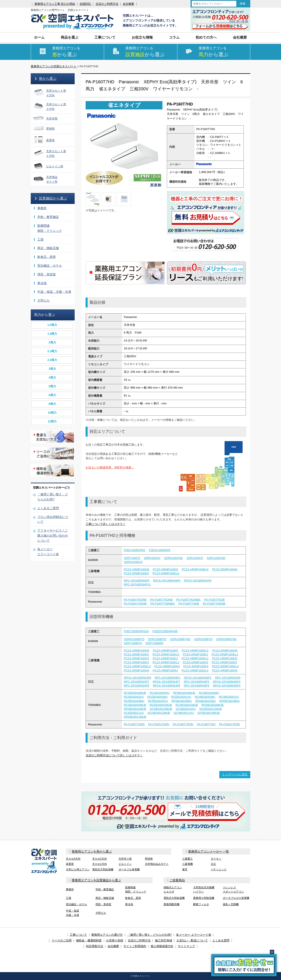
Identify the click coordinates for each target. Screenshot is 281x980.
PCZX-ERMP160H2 (136, 658)
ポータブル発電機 (129, 869)
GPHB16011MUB (135, 717)
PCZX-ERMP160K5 (136, 654)
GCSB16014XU (186, 709)
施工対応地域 (164, 940)
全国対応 (86, 4)
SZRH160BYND (226, 639)
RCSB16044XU (160, 693)
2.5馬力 (52, 360)
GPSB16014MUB (208, 713)
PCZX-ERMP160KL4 (225, 666)
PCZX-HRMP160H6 (137, 569)
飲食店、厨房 (47, 257)
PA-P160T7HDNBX (162, 604)
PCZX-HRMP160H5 (137, 651)
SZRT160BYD (133, 643)
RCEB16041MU (158, 697)
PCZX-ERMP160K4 (196, 666)
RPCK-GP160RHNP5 (167, 581)
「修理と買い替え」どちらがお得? (150, 935)
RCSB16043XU (134, 697)
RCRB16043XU (158, 701)
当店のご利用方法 (107, 4)
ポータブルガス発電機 (236, 898)
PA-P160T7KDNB (161, 600)
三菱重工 (187, 859)
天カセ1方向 (100, 864)
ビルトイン (125, 864)
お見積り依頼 (115, 940)
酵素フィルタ (201, 904)
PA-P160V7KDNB (135, 600)
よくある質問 (221, 940)
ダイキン (216, 859)
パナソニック (219, 869)
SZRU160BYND (180, 639)
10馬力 (52, 413)
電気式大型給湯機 (103, 869)
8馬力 (52, 404)
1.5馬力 (52, 325)
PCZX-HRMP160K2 (165, 658)
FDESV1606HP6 (160, 550)
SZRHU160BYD (134, 639)
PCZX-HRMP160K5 (165, 651)
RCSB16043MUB (135, 705)
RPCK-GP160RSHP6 (137, 678)
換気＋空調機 (231, 904)
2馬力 (52, 342)
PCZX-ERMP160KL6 (166, 573)
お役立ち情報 (142, 37)
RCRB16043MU (134, 701)
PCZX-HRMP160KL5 (195, 651)
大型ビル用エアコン (78, 869)
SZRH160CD (152, 558)
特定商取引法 (95, 946)
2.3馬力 (52, 351)
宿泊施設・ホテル (50, 266)
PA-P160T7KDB (214, 600)
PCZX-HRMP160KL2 (195, 658)
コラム (174, 37)
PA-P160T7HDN (134, 724)
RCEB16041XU (181, 697)
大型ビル (43, 300)
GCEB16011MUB (211, 709)
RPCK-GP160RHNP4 (227, 686)
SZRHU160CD (133, 562)
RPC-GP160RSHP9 (137, 686)
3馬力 (52, 369)
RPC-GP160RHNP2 (168, 678)
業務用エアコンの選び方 (107, 935)
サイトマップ (186, 946)
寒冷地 (42, 283)
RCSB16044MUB (135, 693)
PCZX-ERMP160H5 (225, 651)
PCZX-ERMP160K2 (195, 654)
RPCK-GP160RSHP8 (166, 686)
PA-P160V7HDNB (135, 604)
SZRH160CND (173, 558)
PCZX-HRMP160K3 (224, 662)
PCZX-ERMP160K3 (136, 662)
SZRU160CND (216, 558)
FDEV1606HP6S (135, 550)
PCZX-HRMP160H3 (167, 666)
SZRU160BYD (157, 639)
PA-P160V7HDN (159, 724)
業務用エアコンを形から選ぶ (92, 851)
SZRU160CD (195, 558)
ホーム (39, 37)
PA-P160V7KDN (229, 724)
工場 (40, 239)
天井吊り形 (125, 859)
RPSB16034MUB (184, 693)
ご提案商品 (177, 880)
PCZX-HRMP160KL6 (195, 569)
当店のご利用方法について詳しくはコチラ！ (114, 755)
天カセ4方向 (73, 859)
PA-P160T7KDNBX (188, 600)
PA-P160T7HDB (189, 604)
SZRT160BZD (154, 643)
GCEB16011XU (134, 713)
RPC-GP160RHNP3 (196, 682)
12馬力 (52, 421)
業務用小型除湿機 (204, 898)
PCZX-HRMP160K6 (165, 569)
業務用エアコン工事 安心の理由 (55, 4)
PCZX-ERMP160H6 (225, 569)
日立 (213, 864)
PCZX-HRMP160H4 (225, 670)
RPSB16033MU (182, 701)
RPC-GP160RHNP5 (137, 581)
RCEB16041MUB (161, 705)
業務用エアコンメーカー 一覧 (209, 851)
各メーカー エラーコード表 (194, 935)
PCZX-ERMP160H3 (195, 662)
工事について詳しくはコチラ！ (106, 524)
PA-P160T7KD (206, 724)
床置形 (70, 864)
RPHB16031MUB (135, 709)
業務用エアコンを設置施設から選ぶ (96, 880)
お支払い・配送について (192, 940)
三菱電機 (187, 864)
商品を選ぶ (70, 37)
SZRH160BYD (203, 639)
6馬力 (52, 395)
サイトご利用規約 (135, 946)
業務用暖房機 (171, 904)
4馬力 (52, 378)
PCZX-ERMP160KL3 (166, 662)
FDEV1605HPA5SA (136, 631)
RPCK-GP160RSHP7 (166, 682)
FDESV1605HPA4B (165, 631)
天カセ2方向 (100, 859)
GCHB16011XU (184, 713)
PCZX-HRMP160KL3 (137, 666)
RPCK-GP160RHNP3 (227, 682)
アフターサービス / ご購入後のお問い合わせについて (53, 536)
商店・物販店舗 (48, 248)
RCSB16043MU (209, 693)
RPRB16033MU (230, 701)
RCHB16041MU (205, 697)
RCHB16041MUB (187, 705)
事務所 (42, 208)
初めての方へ (206, 37)
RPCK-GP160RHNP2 (198, 678)
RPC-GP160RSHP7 (137, 682)
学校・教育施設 (48, 217)
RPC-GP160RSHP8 (228, 678)
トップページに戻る (235, 774)
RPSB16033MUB (213, 705)
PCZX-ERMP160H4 (136, 670)
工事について (105, 37)
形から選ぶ (48, 79)
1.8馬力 (52, 334)
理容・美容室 (47, 274)
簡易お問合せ (244, 965)
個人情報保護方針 (162, 946)
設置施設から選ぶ (53, 198)
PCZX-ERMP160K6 (136, 573)
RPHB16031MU (206, 701)
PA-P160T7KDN (183, 724)
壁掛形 (149, 859)
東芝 (185, 869)
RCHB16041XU (229, 697)
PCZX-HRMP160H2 (225, 658)
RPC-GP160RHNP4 (196, 686)
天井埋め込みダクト (157, 864)
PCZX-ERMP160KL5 (166, 654)
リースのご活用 (62, 940)
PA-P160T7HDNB (214, 604)
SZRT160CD (132, 558)
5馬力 (52, 386)
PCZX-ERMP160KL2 (225, 654)
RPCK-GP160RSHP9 (198, 581)
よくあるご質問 (48, 508)
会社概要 (128, 4)
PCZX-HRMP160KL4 (195, 670)
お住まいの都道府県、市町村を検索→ (110, 467)
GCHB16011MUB (159, 713)
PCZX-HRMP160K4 (165, 670)
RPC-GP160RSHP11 (137, 585)
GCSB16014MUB (161, 709)
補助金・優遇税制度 (89, 940)
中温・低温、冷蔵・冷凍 (54, 292)
